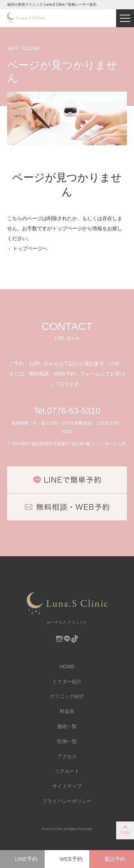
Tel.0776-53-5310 (67, 411)
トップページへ (30, 248)
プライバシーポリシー (67, 801)
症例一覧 (67, 741)
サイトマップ (67, 786)
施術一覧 (67, 726)
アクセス (67, 756)
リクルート (67, 771)
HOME (67, 666)
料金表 (67, 711)
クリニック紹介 (67, 696)
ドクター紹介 (67, 682)
